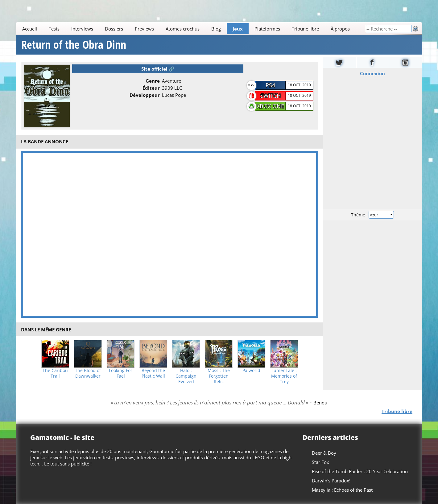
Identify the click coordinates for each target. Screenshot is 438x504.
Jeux (238, 29)
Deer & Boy (324, 453)
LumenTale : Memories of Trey (284, 376)
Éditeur (151, 88)
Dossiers (114, 29)
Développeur (145, 95)
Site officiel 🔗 (158, 69)
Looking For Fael (121, 373)
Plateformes (267, 29)
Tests (54, 29)
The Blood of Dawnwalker (88, 373)
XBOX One (270, 106)
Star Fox (320, 462)
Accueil (30, 29)
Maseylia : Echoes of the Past (342, 490)
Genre (153, 81)
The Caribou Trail (55, 373)
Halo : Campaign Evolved (186, 376)
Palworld (251, 371)
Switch (271, 96)
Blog (216, 29)
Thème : (372, 215)
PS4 (270, 85)
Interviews (82, 29)
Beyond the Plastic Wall (153, 373)
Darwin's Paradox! (331, 481)
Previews (144, 29)
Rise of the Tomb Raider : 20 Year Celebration (360, 471)
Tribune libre (305, 29)
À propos (340, 29)
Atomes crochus (183, 29)
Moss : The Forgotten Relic (219, 376)
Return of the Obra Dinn (74, 45)
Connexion (372, 73)
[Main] (191, 29)
